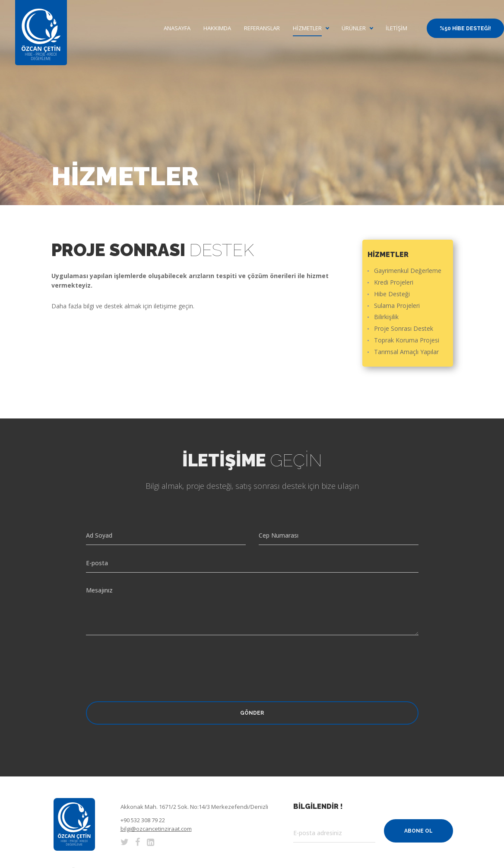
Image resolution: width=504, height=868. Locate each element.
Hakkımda (217, 28)
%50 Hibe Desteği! (465, 29)
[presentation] (152, 661)
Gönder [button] (252, 713)
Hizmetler (307, 28)
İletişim (396, 28)
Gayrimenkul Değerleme (408, 271)
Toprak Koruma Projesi (407, 341)
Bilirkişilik (386, 317)
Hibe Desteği (392, 294)
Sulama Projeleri (397, 306)
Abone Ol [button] (418, 831)
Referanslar (262, 28)
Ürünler (354, 28)
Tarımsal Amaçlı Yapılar (406, 352)
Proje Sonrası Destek (404, 329)
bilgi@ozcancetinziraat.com (156, 829)
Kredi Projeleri (394, 283)
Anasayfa (177, 28)
